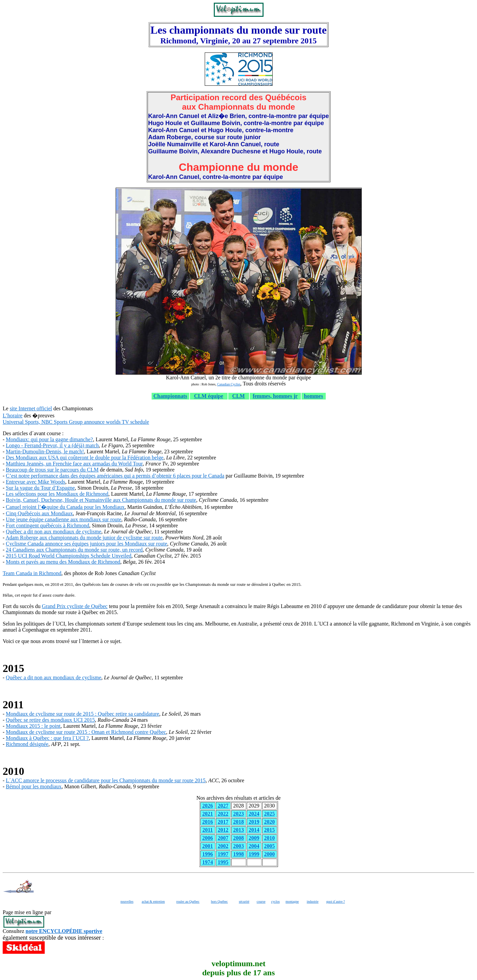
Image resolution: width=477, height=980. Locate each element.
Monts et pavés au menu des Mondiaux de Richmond (63, 562)
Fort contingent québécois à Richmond (47, 525)
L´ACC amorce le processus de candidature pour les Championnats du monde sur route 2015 (106, 780)
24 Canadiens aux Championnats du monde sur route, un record (74, 550)
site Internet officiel (31, 408)
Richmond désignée (27, 744)
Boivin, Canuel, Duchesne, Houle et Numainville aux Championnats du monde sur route (101, 500)
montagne (292, 901)
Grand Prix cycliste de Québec (74, 606)
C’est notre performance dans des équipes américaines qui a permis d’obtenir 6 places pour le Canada (115, 476)
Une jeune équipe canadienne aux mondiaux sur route (63, 519)
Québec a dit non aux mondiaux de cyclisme (53, 532)
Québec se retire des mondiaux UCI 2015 (50, 720)
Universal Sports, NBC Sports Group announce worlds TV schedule (76, 422)
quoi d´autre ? (336, 901)
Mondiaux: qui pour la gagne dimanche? (49, 439)
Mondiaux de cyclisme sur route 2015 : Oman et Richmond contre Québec (86, 732)
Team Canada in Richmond (32, 573)
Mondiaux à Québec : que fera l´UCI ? (47, 738)
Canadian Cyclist (229, 384)
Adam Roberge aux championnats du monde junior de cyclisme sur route (84, 538)
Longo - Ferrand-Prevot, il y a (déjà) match (52, 445)
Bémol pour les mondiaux (34, 786)
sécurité (244, 901)
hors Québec (220, 901)
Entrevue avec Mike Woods (35, 482)
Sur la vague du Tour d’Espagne (40, 488)
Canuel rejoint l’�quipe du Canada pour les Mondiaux (65, 507)
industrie (313, 901)
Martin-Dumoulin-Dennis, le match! (45, 451)
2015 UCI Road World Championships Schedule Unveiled (69, 556)
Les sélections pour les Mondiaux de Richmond (57, 494)
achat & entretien (153, 901)
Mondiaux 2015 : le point (33, 726)
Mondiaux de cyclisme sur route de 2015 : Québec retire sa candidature (82, 714)
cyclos (276, 901)
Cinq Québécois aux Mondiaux (39, 513)
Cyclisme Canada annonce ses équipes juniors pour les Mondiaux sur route (86, 544)
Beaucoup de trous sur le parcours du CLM (52, 470)
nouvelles (127, 901)
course (261, 901)
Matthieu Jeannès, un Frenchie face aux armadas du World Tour (74, 464)
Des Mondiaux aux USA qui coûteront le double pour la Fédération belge (85, 458)
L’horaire (13, 416)
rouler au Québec (188, 901)
